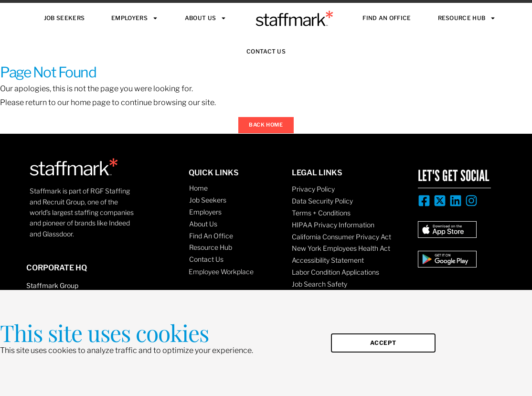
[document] (266, 198)
